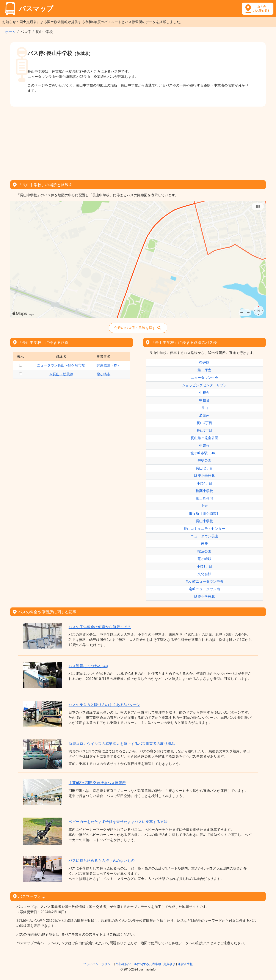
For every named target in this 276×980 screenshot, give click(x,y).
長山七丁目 (204, 468)
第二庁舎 (204, 370)
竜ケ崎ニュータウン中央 (204, 581)
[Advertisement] (138, 142)
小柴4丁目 (205, 483)
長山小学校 (204, 521)
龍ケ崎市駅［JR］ (205, 453)
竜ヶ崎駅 (204, 559)
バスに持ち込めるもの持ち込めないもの (102, 860)
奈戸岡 (204, 363)
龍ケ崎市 (103, 374)
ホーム (10, 32)
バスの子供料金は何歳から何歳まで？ (100, 627)
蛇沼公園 (204, 551)
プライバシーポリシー (98, 964)
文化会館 (204, 574)
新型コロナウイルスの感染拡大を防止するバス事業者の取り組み (122, 744)
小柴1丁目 (205, 566)
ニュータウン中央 (204, 378)
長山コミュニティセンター (204, 529)
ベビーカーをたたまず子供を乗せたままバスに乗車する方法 (118, 822)
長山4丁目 (205, 423)
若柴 (204, 544)
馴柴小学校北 (204, 476)
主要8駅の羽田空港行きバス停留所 (97, 783)
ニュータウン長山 (204, 536)
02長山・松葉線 (61, 374)
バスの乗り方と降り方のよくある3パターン (104, 705)
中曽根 (204, 446)
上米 (204, 506)
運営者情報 (185, 964)
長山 (204, 408)
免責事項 (169, 964)
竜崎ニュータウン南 (204, 589)
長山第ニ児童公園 (204, 438)
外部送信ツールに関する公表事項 (138, 964)
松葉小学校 (204, 491)
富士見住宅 (204, 498)
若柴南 (204, 415)
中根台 (204, 393)
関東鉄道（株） (109, 365)
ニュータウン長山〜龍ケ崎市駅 (61, 365)
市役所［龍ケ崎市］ (204, 514)
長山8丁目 (205, 430)
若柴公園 (204, 461)
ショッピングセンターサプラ (204, 385)
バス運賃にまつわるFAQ (88, 666)
